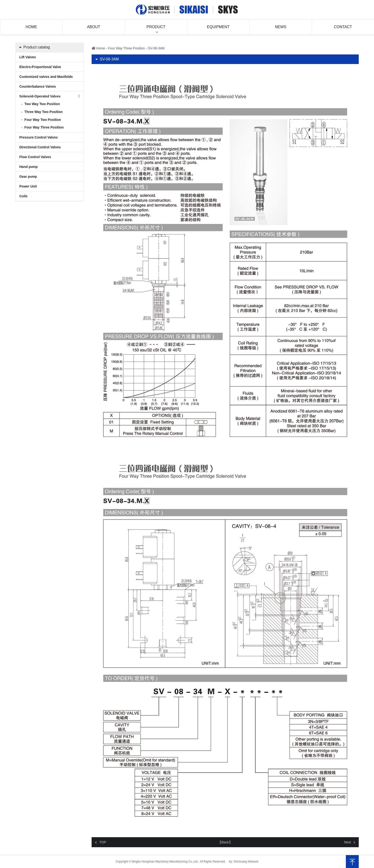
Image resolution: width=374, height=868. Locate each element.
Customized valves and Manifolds (46, 77)
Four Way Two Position (43, 120)
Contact (343, 27)
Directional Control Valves (40, 147)
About (94, 27)
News (280, 27)
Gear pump (28, 177)
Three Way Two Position (43, 112)
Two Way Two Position (42, 104)
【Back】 (225, 842)
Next (348, 842)
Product (156, 27)
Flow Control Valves (35, 157)
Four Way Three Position (44, 127)
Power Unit (28, 186)
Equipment (218, 27)
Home (31, 27)
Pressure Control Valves (39, 137)
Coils (23, 196)
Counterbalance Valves (38, 86)
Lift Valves (28, 57)
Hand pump (29, 167)
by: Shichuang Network (244, 862)
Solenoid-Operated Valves (40, 96)
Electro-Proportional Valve (40, 67)
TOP (103, 842)
